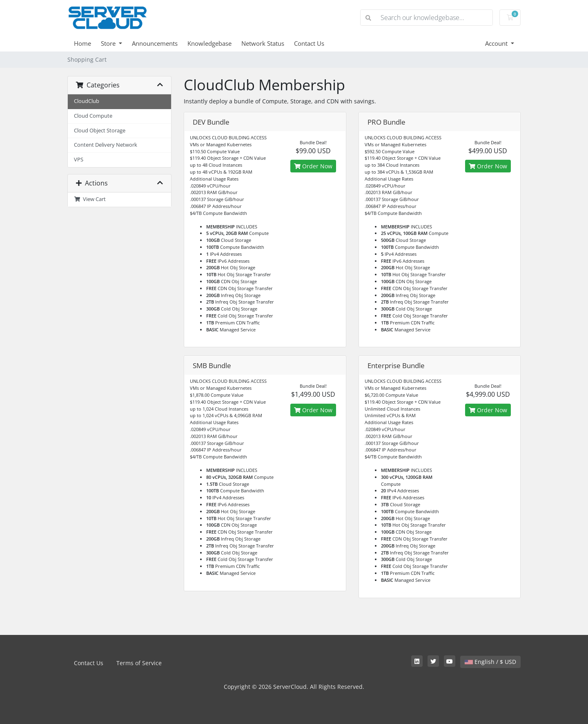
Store (109, 43)
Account (497, 43)
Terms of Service (139, 663)
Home (82, 43)
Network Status (263, 43)
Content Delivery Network (106, 145)
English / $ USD (490, 662)
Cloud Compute (93, 116)
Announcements (155, 43)
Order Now (313, 166)
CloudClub (87, 101)
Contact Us (309, 43)
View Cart (90, 199)
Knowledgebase (209, 43)
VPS (79, 160)
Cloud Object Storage (100, 131)
